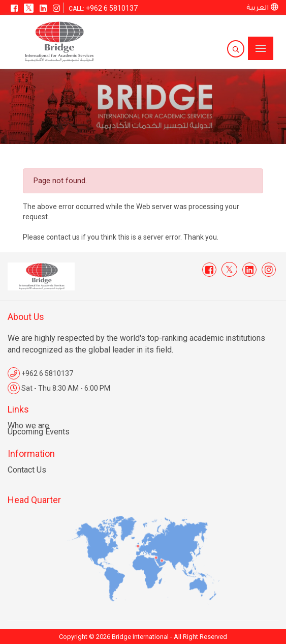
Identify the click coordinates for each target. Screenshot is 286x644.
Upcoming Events (39, 432)
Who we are (28, 426)
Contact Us (27, 470)
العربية (262, 8)
